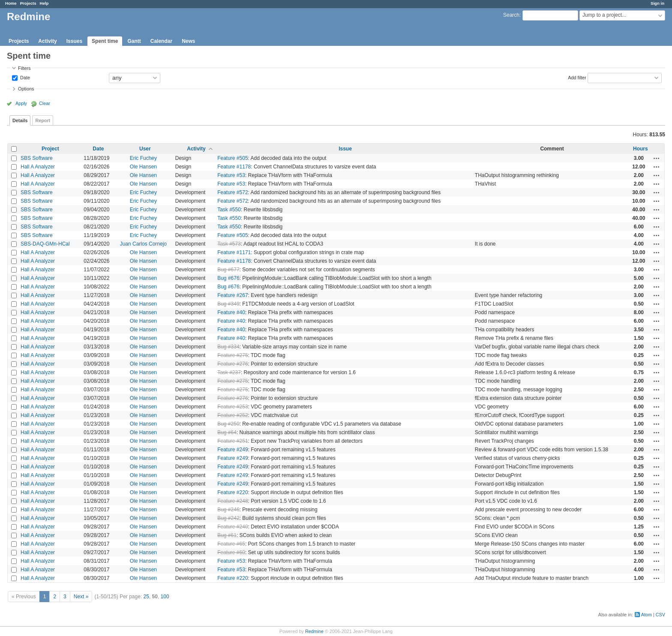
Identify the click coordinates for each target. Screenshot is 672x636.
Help (44, 3)
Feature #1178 (234, 167)
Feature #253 (232, 407)
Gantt (134, 41)
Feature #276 (232, 364)
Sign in (657, 3)
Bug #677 (228, 270)
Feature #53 (231, 175)
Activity (47, 41)
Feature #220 (232, 492)
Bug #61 (227, 535)
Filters (24, 68)
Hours (640, 149)
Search (511, 15)
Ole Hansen (143, 167)
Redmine (314, 631)
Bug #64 (227, 432)
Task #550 (229, 210)
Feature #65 (231, 544)
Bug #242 (228, 518)
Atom (646, 615)
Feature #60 (231, 552)
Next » (81, 597)
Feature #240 (232, 527)
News (188, 41)
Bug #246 (228, 510)
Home (11, 3)
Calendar (161, 41)
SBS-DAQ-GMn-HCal (45, 244)
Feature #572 (232, 192)
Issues (74, 41)
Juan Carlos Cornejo (143, 244)
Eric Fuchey (143, 158)
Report (43, 120)
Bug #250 (228, 424)
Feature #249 (232, 450)
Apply (21, 103)
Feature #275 (232, 355)
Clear (45, 103)
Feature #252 (232, 415)
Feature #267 (232, 295)
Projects (28, 3)
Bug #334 (228, 347)
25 (146, 597)
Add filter (577, 77)
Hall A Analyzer (38, 167)
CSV (660, 615)
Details (20, 120)
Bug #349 (228, 304)
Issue (345, 149)
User (145, 149)
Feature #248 (232, 501)
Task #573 (229, 244)
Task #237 (229, 372)
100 (165, 597)
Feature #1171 (234, 252)
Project (50, 149)
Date (24, 77)
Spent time (105, 41)
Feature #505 (232, 158)
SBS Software (37, 158)
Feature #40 (231, 312)
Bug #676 (228, 278)
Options (26, 89)
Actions (657, 158)
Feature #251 (232, 441)
